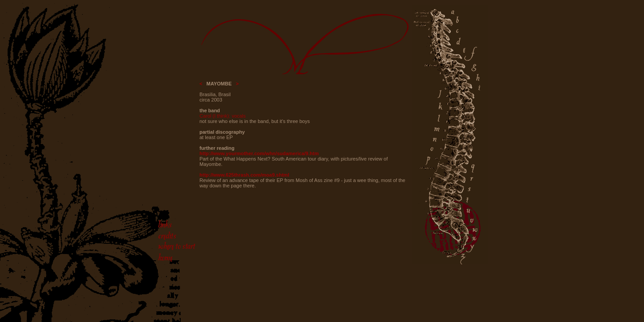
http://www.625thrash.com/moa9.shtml (244, 175)
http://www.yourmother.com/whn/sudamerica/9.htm (259, 153)
